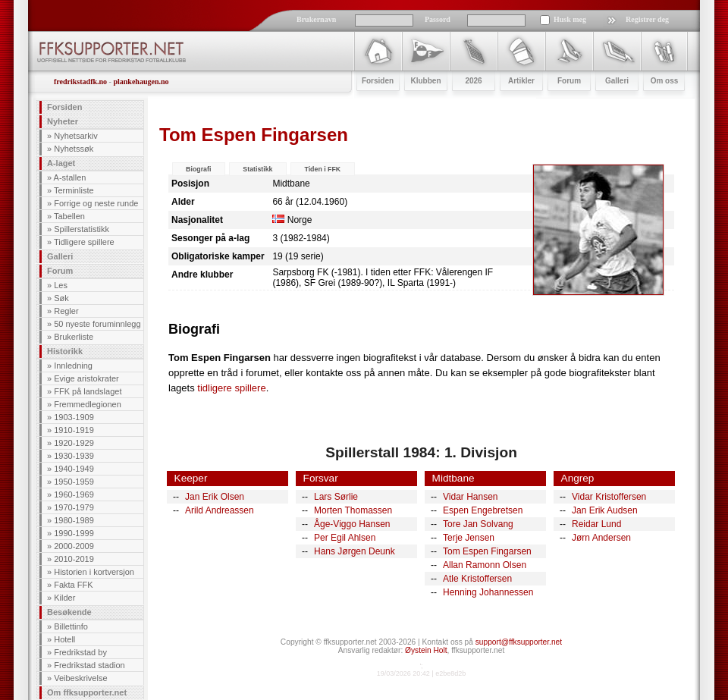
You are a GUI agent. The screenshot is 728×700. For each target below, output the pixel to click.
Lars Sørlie (336, 497)
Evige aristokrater (86, 378)
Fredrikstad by (80, 652)
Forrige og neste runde (96, 203)
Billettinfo (71, 626)
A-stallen (70, 177)
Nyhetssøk (74, 149)
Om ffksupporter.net (87, 692)
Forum (60, 271)
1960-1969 (74, 494)
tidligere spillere (231, 388)
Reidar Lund (596, 524)
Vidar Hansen (471, 497)
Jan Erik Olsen (215, 497)
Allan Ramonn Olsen (485, 565)
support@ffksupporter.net (519, 642)
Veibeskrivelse (80, 678)
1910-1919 (74, 430)
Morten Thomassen (353, 510)
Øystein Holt (426, 650)
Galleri (60, 256)
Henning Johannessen (488, 592)
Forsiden (64, 107)
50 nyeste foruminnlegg (97, 324)
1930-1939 (74, 456)
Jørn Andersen (601, 538)
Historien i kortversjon (94, 572)
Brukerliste (74, 337)
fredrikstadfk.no (80, 82)
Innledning (73, 366)
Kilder (64, 598)
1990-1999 (74, 533)
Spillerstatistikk (82, 229)
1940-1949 (74, 469)
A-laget (61, 163)
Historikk (65, 351)
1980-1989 (74, 520)
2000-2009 (74, 546)
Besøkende (69, 612)
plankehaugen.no (141, 82)
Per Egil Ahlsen (345, 538)
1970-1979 (74, 507)
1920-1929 (74, 443)
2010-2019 (74, 559)
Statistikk (257, 169)
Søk (61, 298)
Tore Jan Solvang (478, 524)
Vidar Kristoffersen (609, 497)
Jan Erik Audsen (605, 510)
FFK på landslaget (88, 391)
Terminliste (74, 190)
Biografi (198, 169)
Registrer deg (647, 19)
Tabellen (69, 216)
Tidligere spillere (84, 242)
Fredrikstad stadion (89, 665)
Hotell (64, 639)
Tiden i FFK (322, 169)
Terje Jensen (469, 538)
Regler (66, 311)
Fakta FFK (73, 585)
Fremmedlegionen (88, 404)
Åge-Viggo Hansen (352, 524)
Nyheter (63, 121)
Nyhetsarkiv (75, 136)
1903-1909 (74, 417)
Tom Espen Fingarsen (487, 551)
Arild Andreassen (220, 510)
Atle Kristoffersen (477, 579)
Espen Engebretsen (483, 510)
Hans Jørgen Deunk (355, 551)
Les (61, 285)
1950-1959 (74, 482)
